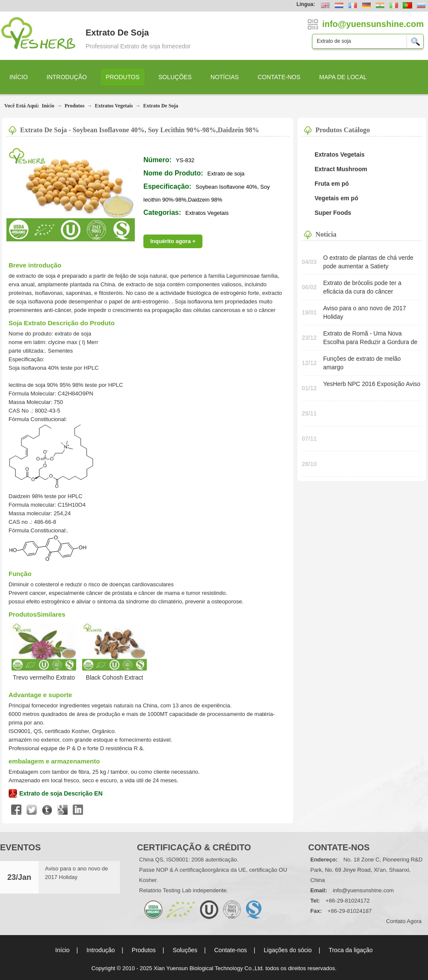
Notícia (326, 234)
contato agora (404, 921)
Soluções (175, 77)
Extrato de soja (160, 106)
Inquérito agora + (173, 241)
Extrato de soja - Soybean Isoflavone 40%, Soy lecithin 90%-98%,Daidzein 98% (140, 130)
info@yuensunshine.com (364, 890)
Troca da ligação (351, 950)
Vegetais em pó (336, 198)
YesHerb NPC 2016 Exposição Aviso (372, 384)
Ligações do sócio (288, 950)
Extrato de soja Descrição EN (61, 793)
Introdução (67, 77)
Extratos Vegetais (114, 106)
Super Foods (333, 213)
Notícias (225, 77)
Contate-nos (279, 77)
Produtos (123, 77)
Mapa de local (343, 77)
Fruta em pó (332, 184)
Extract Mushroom (341, 169)
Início (19, 77)
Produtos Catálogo (343, 130)
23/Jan (19, 877)
